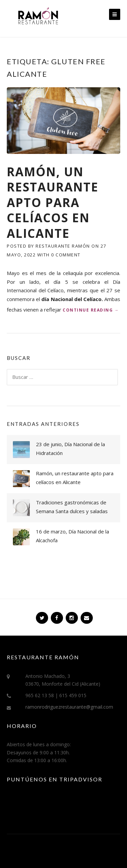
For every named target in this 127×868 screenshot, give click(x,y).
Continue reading (91, 310)
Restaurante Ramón (63, 246)
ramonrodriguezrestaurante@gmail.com (69, 707)
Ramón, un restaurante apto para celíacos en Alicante (53, 202)
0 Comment (66, 255)
